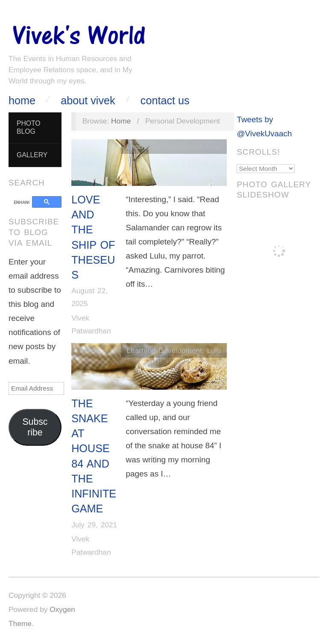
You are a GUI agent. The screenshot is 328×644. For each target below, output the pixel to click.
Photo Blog (29, 127)
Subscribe (35, 427)
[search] (22, 203)
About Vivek (88, 101)
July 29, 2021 (94, 525)
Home (22, 101)
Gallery (32, 155)
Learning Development (164, 147)
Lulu (214, 147)
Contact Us (165, 101)
